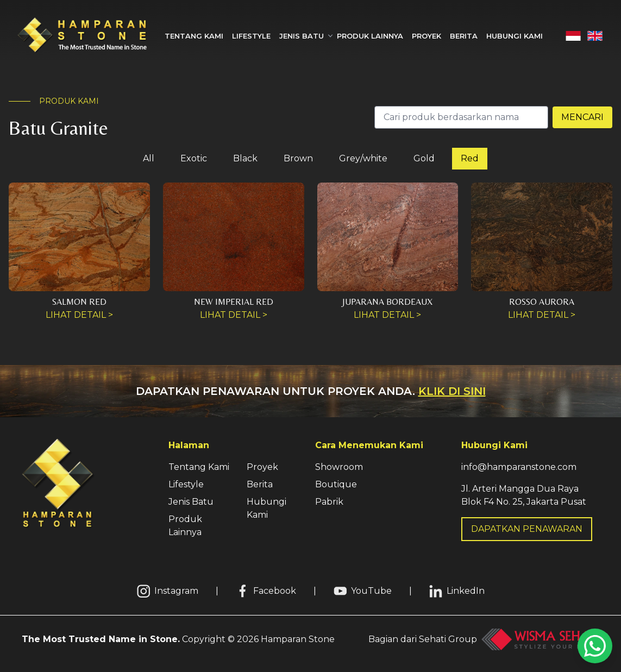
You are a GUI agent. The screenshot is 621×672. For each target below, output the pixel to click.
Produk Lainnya (370, 36)
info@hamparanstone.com (519, 467)
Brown (298, 158)
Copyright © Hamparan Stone (178, 639)
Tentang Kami (194, 36)
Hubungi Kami (515, 36)
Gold (424, 158)
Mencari (582, 117)
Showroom (339, 467)
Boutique (336, 484)
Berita (464, 36)
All (149, 158)
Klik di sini (452, 391)
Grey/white (363, 158)
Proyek (426, 36)
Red (470, 158)
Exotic (194, 158)
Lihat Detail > (79, 315)
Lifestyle (251, 36)
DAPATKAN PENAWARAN (527, 529)
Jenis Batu (191, 502)
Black (245, 158)
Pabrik (329, 502)
